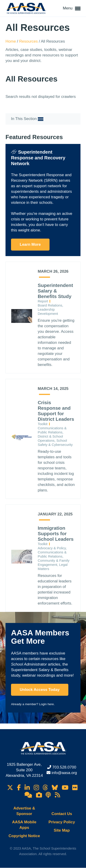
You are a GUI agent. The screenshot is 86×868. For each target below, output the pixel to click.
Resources (29, 41)
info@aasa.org (64, 773)
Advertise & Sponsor (24, 811)
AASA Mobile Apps (24, 825)
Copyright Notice (24, 836)
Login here (46, 704)
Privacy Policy (62, 822)
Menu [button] (72, 9)
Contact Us (62, 814)
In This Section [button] (27, 119)
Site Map (62, 830)
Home (11, 41)
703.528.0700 (64, 767)
